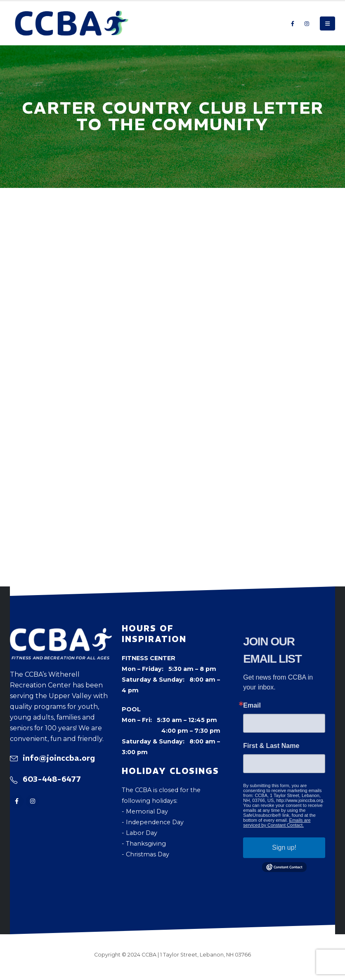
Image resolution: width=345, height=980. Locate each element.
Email (252, 706)
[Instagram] (307, 23)
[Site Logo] (72, 23)
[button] (327, 23)
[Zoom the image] (61, 633)
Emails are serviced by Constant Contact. (277, 823)
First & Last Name (271, 746)
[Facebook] (293, 23)
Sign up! (284, 848)
